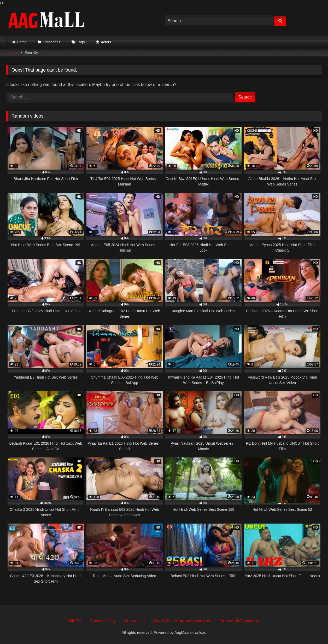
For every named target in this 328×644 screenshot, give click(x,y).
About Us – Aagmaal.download (182, 621)
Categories (52, 42)
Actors (106, 42)
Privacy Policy (103, 621)
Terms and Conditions (239, 621)
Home (22, 42)
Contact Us (134, 621)
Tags (81, 42)
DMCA (75, 621)
